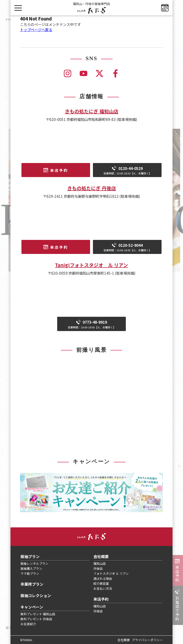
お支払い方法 (103, 588)
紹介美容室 (101, 583)
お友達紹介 (28, 624)
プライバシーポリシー (147, 640)
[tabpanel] (91, 493)
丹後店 (98, 568)
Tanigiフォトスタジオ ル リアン (91, 265)
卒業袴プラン (32, 584)
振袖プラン (30, 556)
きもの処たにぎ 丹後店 (92, 188)
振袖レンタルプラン (34, 563)
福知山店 (100, 563)
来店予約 (177, 574)
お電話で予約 (177, 609)
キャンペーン (32, 607)
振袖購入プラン (31, 568)
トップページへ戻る (36, 30)
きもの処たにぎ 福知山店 (92, 111)
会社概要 (101, 556)
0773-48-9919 (92, 324)
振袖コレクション (36, 595)
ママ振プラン (30, 573)
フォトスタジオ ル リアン (111, 573)
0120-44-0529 (127, 171)
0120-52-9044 (127, 247)
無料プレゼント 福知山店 (38, 614)
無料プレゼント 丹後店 (36, 619)
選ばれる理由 (103, 578)
